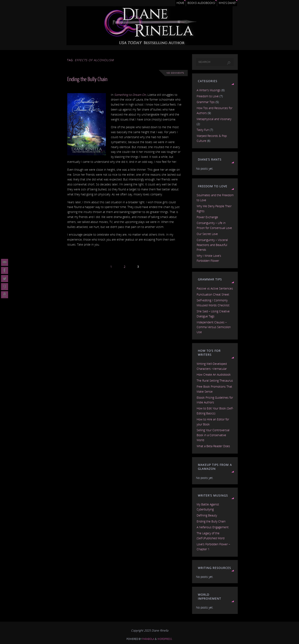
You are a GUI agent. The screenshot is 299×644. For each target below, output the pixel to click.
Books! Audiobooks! (201, 3)
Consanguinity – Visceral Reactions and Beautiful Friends (212, 245)
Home (180, 3)
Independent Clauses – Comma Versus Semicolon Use (214, 327)
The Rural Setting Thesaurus (215, 380)
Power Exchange (207, 217)
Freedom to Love (208, 96)
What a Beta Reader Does (213, 446)
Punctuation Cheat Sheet (213, 294)
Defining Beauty (207, 515)
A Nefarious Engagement (213, 527)
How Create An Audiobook (214, 374)
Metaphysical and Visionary (214, 119)
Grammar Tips (206, 102)
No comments (175, 73)
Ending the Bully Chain (87, 79)
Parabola (148, 639)
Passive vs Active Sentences (215, 288)
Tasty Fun (203, 130)
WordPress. (165, 639)
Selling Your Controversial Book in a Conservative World (213, 435)
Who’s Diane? (227, 3)
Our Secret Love (207, 234)
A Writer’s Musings (209, 90)
